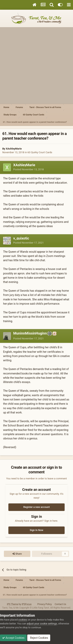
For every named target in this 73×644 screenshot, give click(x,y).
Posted (29, 169)
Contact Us (60, 604)
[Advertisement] (36, 65)
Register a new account (37, 507)
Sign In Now (36, 530)
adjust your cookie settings (42, 624)
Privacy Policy (45, 604)
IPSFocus (26, 604)
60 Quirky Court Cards (40, 152)
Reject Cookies (39, 638)
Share (17, 554)
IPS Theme (12, 604)
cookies (23, 620)
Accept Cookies (13, 638)
